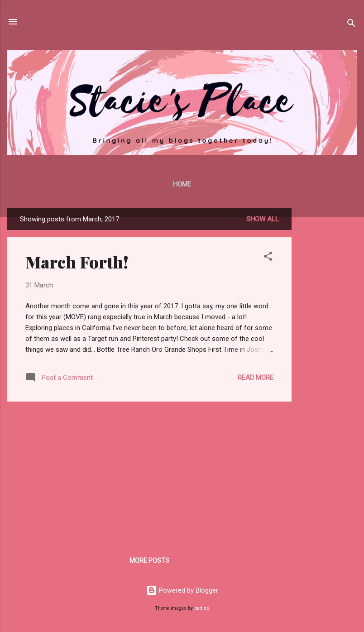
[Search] (351, 25)
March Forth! (77, 262)
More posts (149, 560)
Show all (263, 219)
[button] (268, 258)
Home (182, 184)
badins (202, 608)
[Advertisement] (328, 344)
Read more (256, 378)
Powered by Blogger (182, 590)
